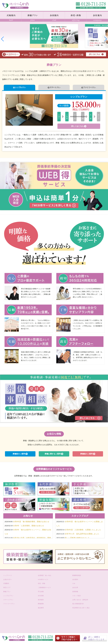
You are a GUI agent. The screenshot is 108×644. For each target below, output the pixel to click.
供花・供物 (41, 584)
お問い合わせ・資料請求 (80, 600)
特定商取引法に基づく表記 (81, 609)
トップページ (8, 576)
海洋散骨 (41, 600)
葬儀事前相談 (77, 576)
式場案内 (6, 584)
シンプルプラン (8, 596)
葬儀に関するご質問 (54, 455)
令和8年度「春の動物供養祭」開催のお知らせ (31, 522)
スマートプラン (8, 600)
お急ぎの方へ (8, 580)
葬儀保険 (41, 605)
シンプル (19, 88)
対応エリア (7, 588)
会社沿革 (75, 588)
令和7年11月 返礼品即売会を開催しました (82, 535)
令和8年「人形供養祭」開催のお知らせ (28, 526)
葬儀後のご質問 (88, 455)
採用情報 (75, 592)
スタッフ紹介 (77, 596)
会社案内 (75, 580)
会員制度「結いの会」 (45, 576)
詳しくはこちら (79, 127)
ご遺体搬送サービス (44, 588)
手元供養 (41, 592)
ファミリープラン (9, 605)
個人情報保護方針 (78, 605)
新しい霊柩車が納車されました (77, 539)
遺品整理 (41, 609)
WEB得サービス (43, 580)
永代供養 (41, 596)
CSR (74, 584)
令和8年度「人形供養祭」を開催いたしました (83, 531)
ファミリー (88, 88)
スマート (54, 88)
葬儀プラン (7, 592)
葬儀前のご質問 (20, 455)
